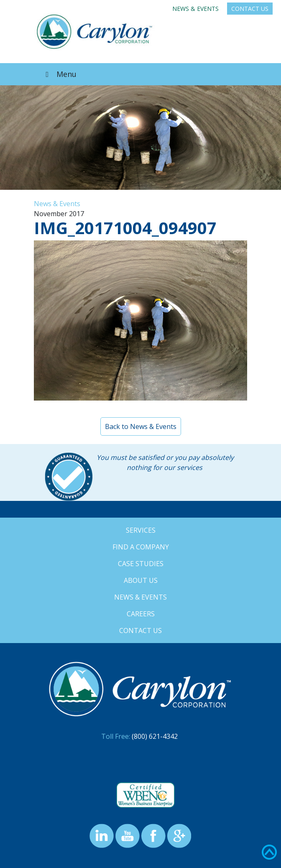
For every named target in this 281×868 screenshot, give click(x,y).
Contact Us (250, 9)
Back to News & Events (141, 426)
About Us (141, 580)
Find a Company (141, 547)
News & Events (195, 9)
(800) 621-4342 (155, 736)
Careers (141, 614)
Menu (59, 74)
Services (141, 530)
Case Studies (141, 564)
